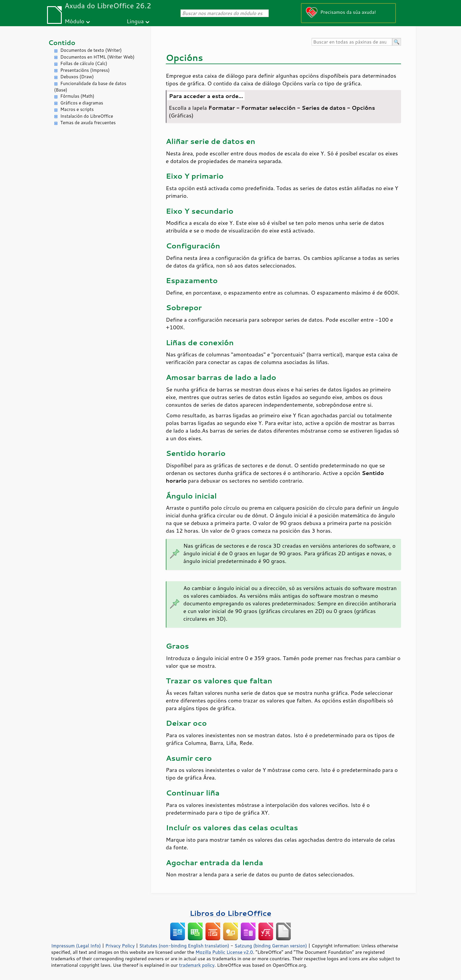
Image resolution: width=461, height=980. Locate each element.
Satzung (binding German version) (271, 946)
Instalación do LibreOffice (87, 116)
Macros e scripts (77, 109)
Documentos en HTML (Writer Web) (97, 57)
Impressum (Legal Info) (76, 946)
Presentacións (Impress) (85, 70)
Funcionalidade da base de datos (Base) (90, 87)
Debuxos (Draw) (77, 77)
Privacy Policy (120, 946)
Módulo (75, 21)
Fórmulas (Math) (77, 96)
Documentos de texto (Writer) (91, 50)
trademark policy (197, 965)
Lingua (135, 21)
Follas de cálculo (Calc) (84, 63)
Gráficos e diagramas (82, 103)
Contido (62, 43)
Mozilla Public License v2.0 (224, 952)
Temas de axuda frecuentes (88, 123)
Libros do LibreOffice (230, 913)
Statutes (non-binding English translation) (184, 946)
